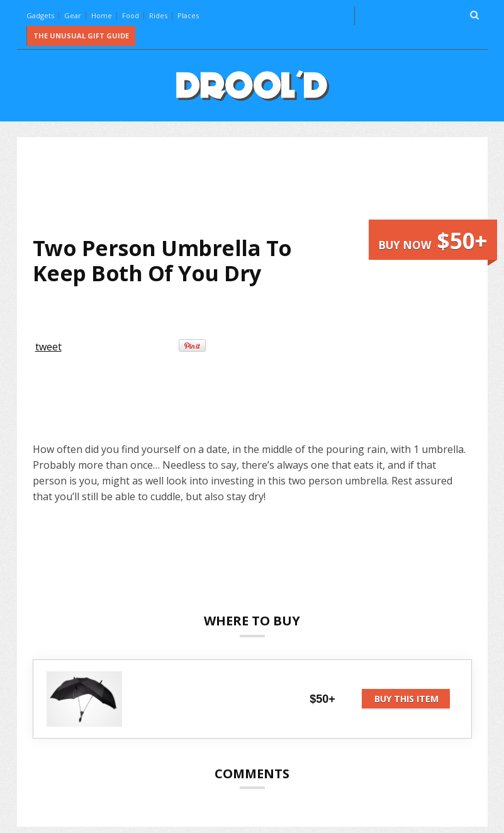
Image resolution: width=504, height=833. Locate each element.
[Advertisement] (262, 186)
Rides (158, 15)
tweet (48, 347)
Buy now (433, 241)
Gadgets (40, 15)
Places (188, 15)
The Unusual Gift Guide (81, 36)
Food (131, 15)
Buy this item (406, 699)
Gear (73, 15)
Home (102, 15)
